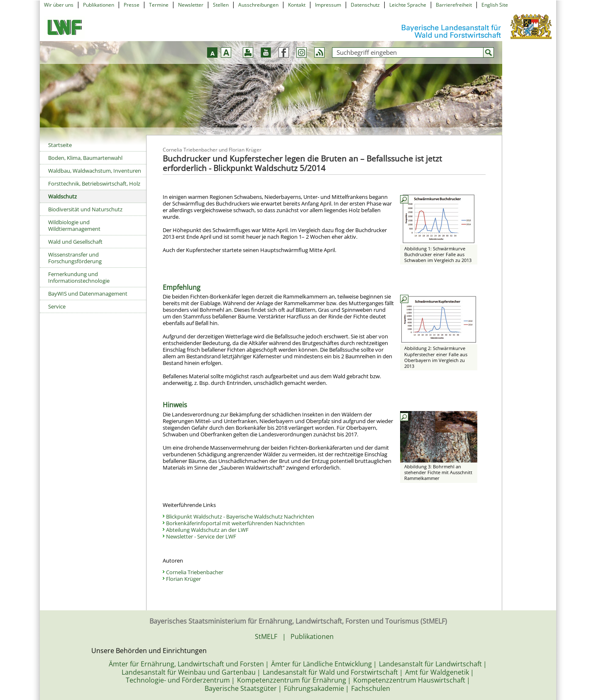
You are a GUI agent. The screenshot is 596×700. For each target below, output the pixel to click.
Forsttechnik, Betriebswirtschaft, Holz (94, 184)
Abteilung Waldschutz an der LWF (207, 530)
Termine (159, 5)
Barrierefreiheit (454, 5)
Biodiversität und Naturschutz (85, 209)
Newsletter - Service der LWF (201, 536)
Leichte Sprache (408, 5)
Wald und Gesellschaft (75, 242)
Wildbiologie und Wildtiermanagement (74, 225)
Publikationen (99, 5)
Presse (132, 5)
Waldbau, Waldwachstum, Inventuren (95, 171)
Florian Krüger (183, 579)
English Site (495, 5)
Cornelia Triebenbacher (195, 572)
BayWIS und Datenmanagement (88, 294)
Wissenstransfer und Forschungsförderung (75, 258)
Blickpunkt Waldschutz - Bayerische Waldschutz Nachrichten (240, 516)
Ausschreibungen (258, 5)
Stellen (221, 5)
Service (57, 306)
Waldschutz (62, 196)
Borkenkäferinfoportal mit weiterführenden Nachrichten (235, 523)
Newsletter (191, 5)
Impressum (328, 5)
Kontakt (297, 5)
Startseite (60, 145)
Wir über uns (59, 5)
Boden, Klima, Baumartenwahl (85, 158)
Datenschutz (365, 5)
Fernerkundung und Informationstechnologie (79, 277)
